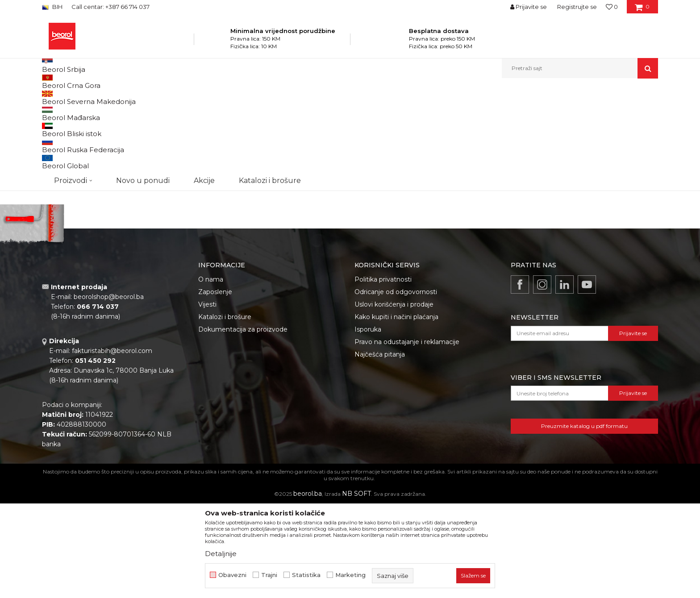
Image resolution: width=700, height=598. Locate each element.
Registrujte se (577, 7)
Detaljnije (221, 554)
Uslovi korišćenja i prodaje (394, 396)
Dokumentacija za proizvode (243, 421)
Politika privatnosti (383, 371)
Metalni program (171, 98)
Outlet (59, 189)
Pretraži (87, 257)
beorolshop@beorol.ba (109, 389)
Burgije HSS (62, 144)
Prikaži (562, 112)
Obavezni (232, 575)
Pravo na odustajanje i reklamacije (407, 434)
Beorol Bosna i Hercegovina (77, 98)
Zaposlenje (215, 384)
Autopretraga (392, 112)
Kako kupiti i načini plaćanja (396, 409)
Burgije (209, 98)
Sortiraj (433, 112)
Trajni (269, 575)
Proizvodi (131, 98)
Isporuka (368, 421)
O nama (211, 371)
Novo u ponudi (143, 68)
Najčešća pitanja (380, 446)
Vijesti (207, 396)
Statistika (306, 575)
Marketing (350, 575)
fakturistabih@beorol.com (112, 443)
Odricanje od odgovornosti (396, 384)
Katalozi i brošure (225, 409)
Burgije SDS (62, 155)
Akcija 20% (65, 200)
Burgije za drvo (66, 134)
